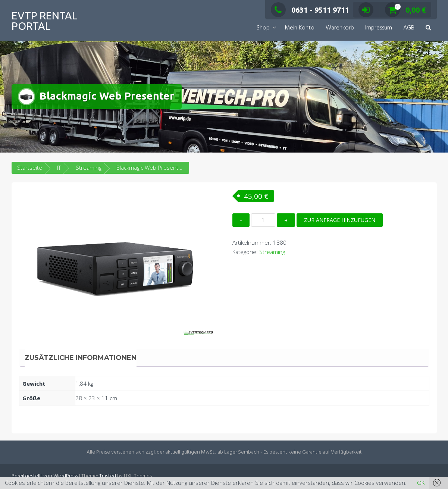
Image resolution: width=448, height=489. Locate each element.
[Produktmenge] (263, 220)
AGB (409, 28)
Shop (263, 28)
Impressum (379, 28)
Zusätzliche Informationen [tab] (81, 358)
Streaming (89, 167)
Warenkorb (340, 28)
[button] (428, 28)
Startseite (30, 167)
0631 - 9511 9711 (310, 10)
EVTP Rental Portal (44, 21)
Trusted (108, 476)
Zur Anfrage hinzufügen (340, 220)
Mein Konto (300, 28)
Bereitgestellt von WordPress (45, 476)
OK (421, 483)
